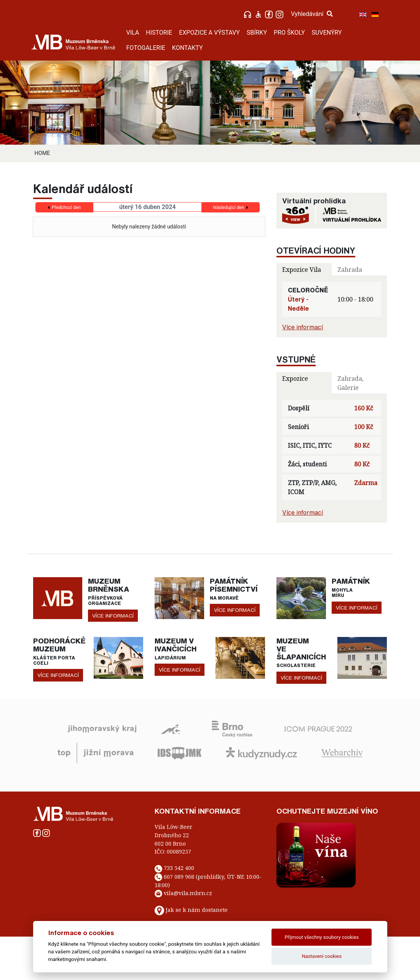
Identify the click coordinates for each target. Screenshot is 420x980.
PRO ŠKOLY (289, 33)
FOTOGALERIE (146, 48)
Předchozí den (66, 207)
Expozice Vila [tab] (302, 270)
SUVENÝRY (327, 33)
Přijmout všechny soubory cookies (322, 937)
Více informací (303, 327)
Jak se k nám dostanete (197, 910)
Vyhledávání (312, 14)
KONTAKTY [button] (188, 48)
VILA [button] (133, 33)
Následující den (229, 207)
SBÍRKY (257, 33)
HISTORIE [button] (159, 33)
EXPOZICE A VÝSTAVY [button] (209, 33)
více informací (113, 616)
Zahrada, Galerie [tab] (351, 383)
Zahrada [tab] (350, 270)
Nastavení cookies (322, 956)
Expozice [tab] (295, 378)
